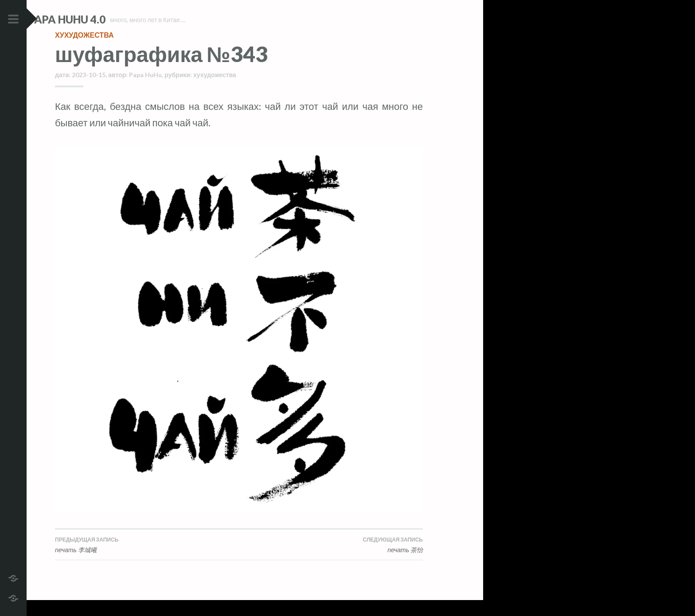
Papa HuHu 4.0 (94, 19)
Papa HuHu (145, 91)
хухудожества (84, 51)
